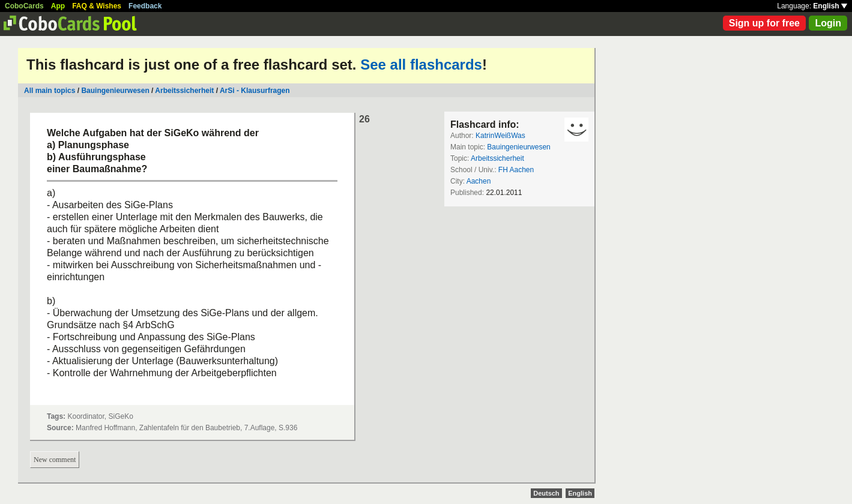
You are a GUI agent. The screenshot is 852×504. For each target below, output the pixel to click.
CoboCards (24, 6)
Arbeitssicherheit (184, 91)
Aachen (479, 181)
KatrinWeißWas (500, 136)
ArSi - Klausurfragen (255, 91)
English (830, 6)
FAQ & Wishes (97, 6)
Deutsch (546, 493)
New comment (55, 460)
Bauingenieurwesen (115, 91)
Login (828, 23)
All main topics (50, 91)
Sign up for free (764, 23)
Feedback (145, 6)
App (58, 6)
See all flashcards (421, 64)
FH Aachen (516, 170)
